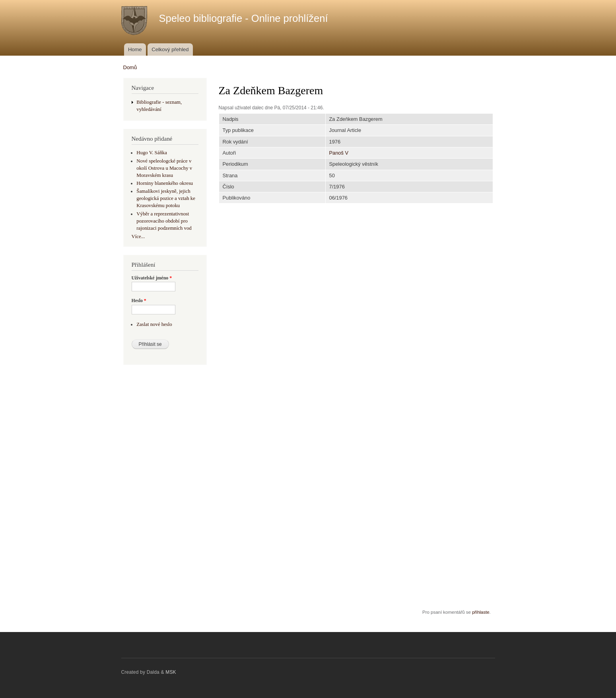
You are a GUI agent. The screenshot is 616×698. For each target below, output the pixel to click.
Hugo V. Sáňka (152, 153)
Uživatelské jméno (152, 278)
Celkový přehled (170, 49)
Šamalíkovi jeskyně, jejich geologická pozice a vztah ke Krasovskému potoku (166, 198)
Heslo (139, 301)
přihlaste (481, 612)
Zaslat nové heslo (154, 324)
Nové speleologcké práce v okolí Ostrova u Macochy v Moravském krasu (164, 168)
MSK (171, 672)
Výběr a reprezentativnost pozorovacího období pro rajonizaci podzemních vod (164, 221)
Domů (130, 67)
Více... (138, 237)
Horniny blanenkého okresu (165, 183)
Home (135, 49)
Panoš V (339, 153)
